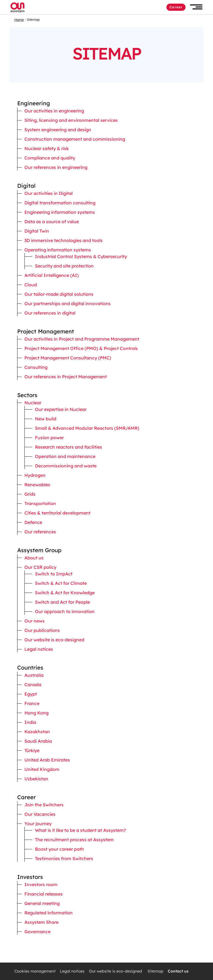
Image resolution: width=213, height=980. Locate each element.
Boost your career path (59, 849)
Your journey (38, 824)
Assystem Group (39, 550)
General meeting (42, 903)
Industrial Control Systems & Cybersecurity (81, 256)
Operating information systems (58, 250)
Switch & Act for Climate (61, 583)
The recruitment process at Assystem (74, 840)
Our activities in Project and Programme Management (82, 339)
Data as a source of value (52, 222)
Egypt (31, 694)
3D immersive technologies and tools (64, 240)
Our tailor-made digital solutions (59, 294)
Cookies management (35, 971)
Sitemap (155, 971)
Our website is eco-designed (55, 640)
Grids (30, 494)
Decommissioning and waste (66, 466)
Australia (34, 675)
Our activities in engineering (54, 111)
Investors (30, 877)
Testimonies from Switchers (64, 858)
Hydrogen (35, 475)
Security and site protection (64, 266)
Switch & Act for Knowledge (65, 593)
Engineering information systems (60, 212)
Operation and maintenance (65, 456)
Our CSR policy (40, 567)
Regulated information (49, 913)
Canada (33, 685)
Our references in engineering (56, 167)
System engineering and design (58, 130)
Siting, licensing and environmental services (71, 120)
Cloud (31, 285)
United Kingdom (42, 769)
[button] (196, 7)
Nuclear (33, 403)
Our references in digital (50, 313)
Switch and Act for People (62, 602)
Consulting (36, 367)
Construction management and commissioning (75, 139)
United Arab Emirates (47, 760)
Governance (37, 932)
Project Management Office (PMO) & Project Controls (81, 348)
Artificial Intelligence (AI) (52, 275)
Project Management (46, 331)
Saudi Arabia (38, 741)
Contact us (178, 971)
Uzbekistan (36, 779)
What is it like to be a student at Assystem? (80, 830)
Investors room (41, 884)
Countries (30, 668)
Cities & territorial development (57, 513)
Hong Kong (36, 713)
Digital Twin (37, 231)
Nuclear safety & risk (47, 148)
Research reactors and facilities (69, 447)
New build (46, 419)
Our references (40, 532)
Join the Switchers (44, 805)
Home (19, 20)
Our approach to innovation (65, 611)
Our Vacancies (40, 814)
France (32, 703)
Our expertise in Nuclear (61, 409)
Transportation (40, 503)
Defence (33, 522)
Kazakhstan (37, 732)
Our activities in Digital (49, 193)
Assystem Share (41, 922)
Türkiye (32, 750)
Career (176, 7)
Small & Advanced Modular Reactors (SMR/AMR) (87, 428)
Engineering (34, 103)
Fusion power (49, 438)
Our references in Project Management (66, 377)
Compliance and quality (50, 158)
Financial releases (44, 894)
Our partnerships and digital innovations (68, 303)
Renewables (37, 485)
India (30, 722)
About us (34, 558)
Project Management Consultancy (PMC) (68, 358)
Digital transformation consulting (60, 203)
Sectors (27, 395)
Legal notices (39, 649)
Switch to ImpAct (54, 574)
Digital (26, 186)
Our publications (42, 630)
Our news (35, 621)
